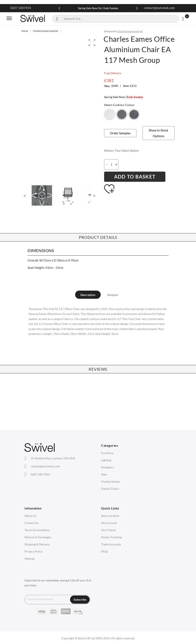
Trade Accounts (111, 544)
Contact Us (32, 523)
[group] (60, 108)
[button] (92, 43)
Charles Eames (110, 481)
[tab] (88, 295)
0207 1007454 (21, 8)
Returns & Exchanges (38, 537)
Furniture (107, 453)
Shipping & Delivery (37, 544)
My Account (109, 523)
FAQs (105, 551)
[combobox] (115, 19)
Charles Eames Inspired (45, 31)
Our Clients (108, 530)
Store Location (110, 516)
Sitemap (30, 559)
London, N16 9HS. (53, 458)
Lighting (106, 460)
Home (25, 31)
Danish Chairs (110, 489)
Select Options (130, 151)
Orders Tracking (111, 537)
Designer (113, 295)
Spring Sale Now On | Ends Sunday (98, 8)
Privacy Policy (34, 551)
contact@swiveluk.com (159, 8)
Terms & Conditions (37, 530)
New (104, 474)
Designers (107, 467)
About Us (30, 516)
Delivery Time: (113, 151)
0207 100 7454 (40, 474)
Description (88, 295)
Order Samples (120, 133)
